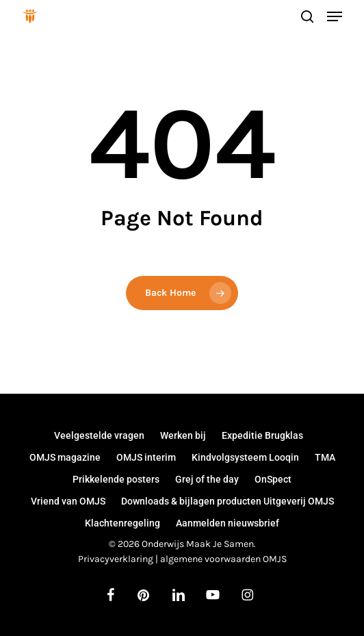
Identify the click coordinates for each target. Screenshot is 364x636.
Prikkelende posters (116, 479)
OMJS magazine (65, 457)
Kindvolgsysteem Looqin (245, 457)
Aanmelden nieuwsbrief (227, 523)
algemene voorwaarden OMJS (223, 559)
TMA (325, 457)
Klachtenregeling (122, 523)
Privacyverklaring (116, 559)
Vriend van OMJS (68, 501)
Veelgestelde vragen (99, 435)
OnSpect (273, 479)
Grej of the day (207, 479)
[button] (335, 16)
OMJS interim (146, 457)
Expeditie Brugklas (262, 435)
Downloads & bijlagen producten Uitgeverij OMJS (227, 501)
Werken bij (183, 435)
